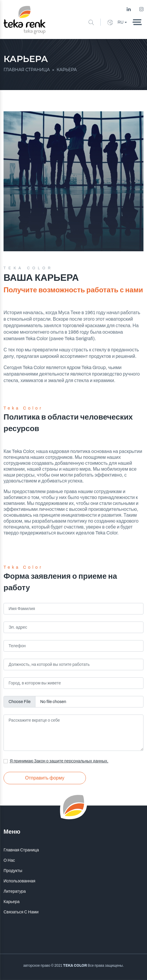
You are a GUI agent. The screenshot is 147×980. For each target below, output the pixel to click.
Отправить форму (45, 778)
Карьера (12, 915)
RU (115, 22)
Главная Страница (21, 864)
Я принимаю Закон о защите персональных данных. (59, 761)
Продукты (13, 884)
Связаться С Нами (21, 926)
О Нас (9, 874)
